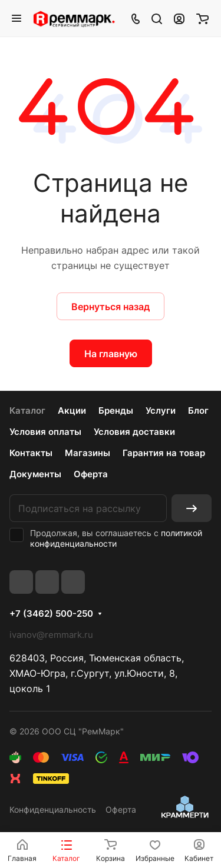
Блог (198, 410)
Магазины (88, 453)
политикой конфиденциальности (116, 538)
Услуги (161, 410)
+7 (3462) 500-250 (51, 614)
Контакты (31, 453)
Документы (35, 474)
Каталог (27, 410)
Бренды (116, 410)
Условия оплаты (45, 432)
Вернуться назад (111, 307)
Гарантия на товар (164, 453)
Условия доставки (134, 432)
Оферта (91, 474)
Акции (72, 410)
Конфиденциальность (53, 809)
